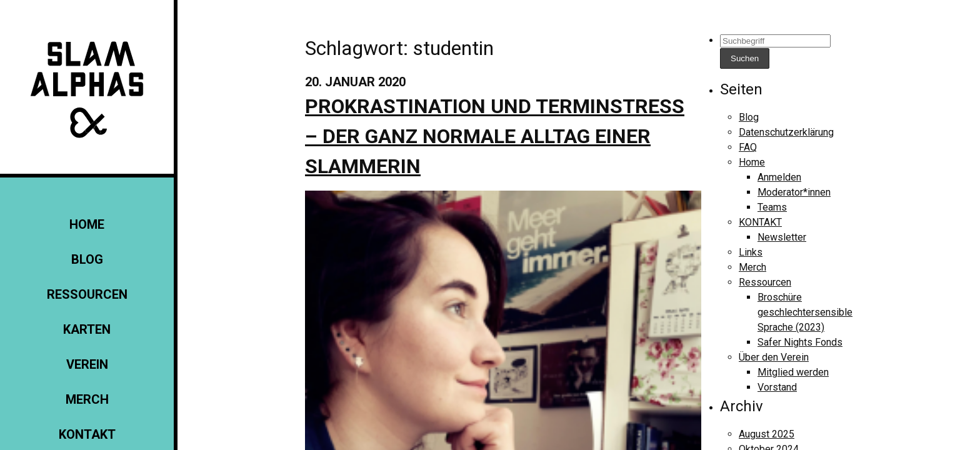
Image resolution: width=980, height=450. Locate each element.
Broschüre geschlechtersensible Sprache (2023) (805, 312)
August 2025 (767, 434)
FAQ (748, 147)
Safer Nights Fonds (800, 342)
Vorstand (777, 387)
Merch (87, 399)
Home (87, 224)
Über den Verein (774, 357)
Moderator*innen (794, 192)
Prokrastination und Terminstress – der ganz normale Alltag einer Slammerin (495, 136)
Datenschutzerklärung (786, 132)
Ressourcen (87, 294)
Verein (87, 364)
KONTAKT (87, 434)
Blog (87, 259)
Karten (87, 329)
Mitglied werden (793, 372)
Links (751, 252)
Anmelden (779, 177)
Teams (772, 207)
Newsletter (782, 237)
